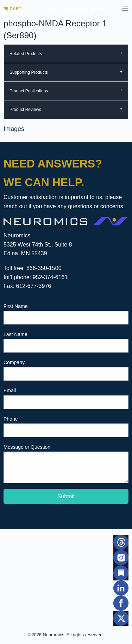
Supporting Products (29, 72)
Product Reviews (25, 110)
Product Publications (29, 91)
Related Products (26, 54)
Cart (12, 9)
